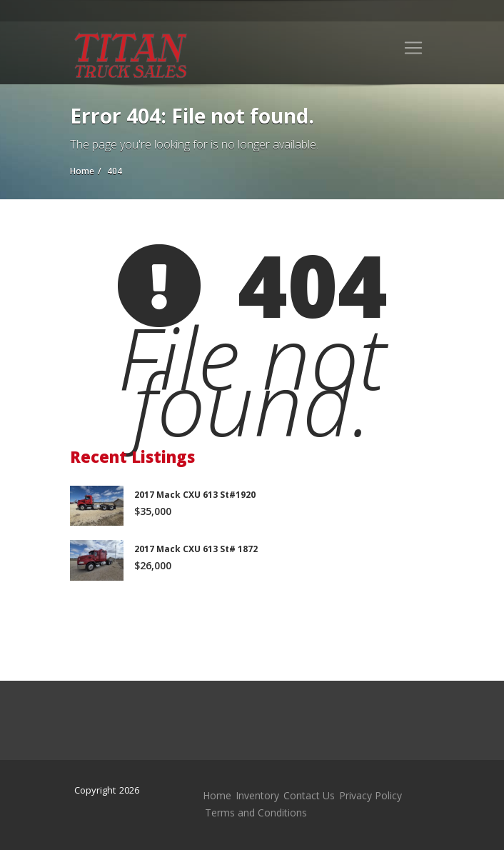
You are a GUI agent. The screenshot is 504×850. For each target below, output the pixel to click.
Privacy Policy (371, 795)
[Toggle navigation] (413, 48)
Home (217, 795)
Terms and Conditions (256, 812)
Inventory (257, 795)
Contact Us (309, 795)
